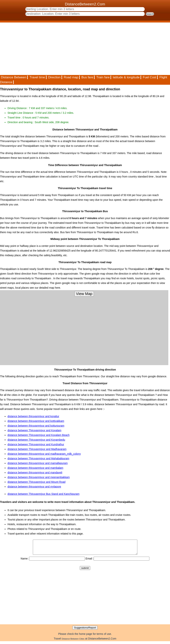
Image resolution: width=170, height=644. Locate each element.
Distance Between (14, 77)
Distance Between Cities (73, 642)
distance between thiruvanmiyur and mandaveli (35, 473)
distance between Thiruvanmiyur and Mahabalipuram (38, 458)
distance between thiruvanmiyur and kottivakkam (36, 421)
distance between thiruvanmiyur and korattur (33, 416)
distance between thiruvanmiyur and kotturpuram (36, 426)
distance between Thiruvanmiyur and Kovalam (34, 430)
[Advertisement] (85, 49)
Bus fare (87, 77)
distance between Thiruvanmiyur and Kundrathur (36, 444)
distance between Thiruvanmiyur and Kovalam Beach (38, 435)
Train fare (103, 77)
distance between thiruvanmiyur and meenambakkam (39, 477)
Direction (54, 77)
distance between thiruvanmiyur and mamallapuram (38, 463)
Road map (71, 77)
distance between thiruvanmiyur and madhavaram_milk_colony (44, 454)
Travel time (37, 77)
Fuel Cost (150, 77)
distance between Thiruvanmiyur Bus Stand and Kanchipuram (43, 494)
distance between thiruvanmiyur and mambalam (35, 468)
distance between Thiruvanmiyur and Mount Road (36, 482)
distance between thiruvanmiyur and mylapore (34, 487)
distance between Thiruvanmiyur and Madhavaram (37, 449)
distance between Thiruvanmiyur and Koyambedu (36, 440)
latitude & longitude (126, 77)
